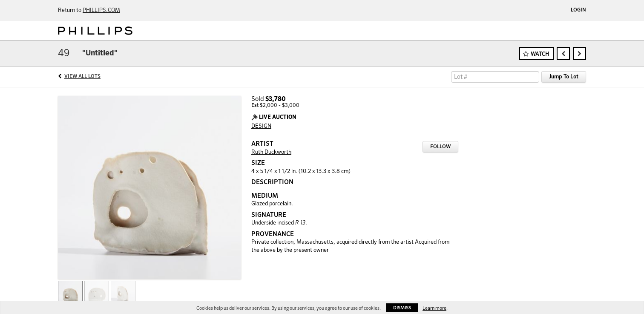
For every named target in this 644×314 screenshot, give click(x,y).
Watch (540, 54)
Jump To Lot (564, 77)
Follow (440, 147)
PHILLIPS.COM (101, 10)
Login (578, 10)
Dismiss (402, 308)
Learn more (434, 308)
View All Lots (82, 77)
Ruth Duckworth (271, 152)
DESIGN (261, 126)
